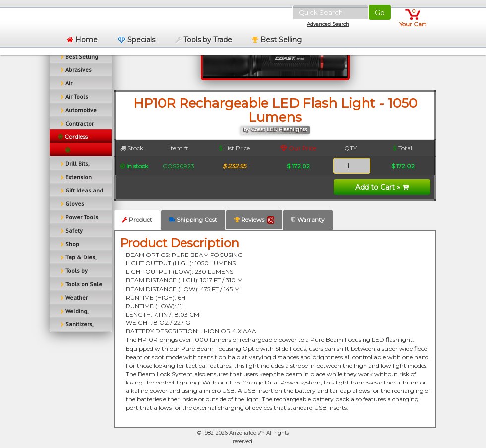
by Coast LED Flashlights (275, 130)
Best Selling (277, 40)
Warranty (308, 220)
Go (380, 13)
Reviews (254, 220)
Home (82, 40)
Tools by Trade (204, 40)
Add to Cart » (382, 187)
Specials (136, 40)
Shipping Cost (193, 220)
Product (137, 220)
